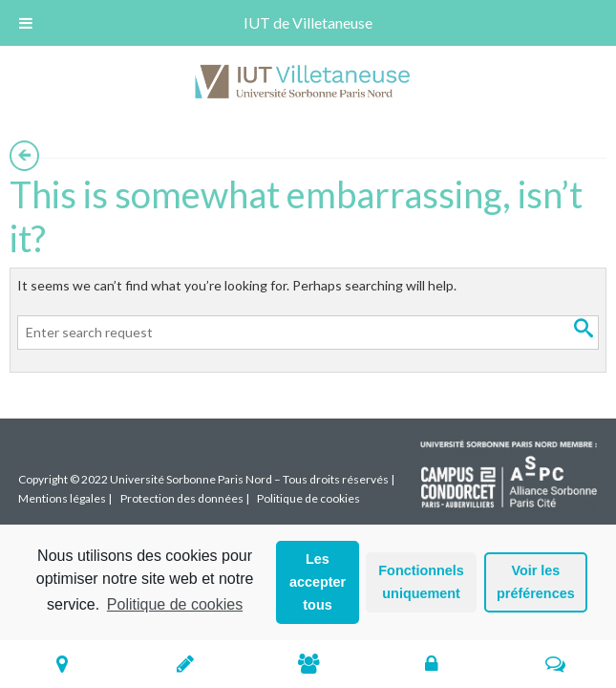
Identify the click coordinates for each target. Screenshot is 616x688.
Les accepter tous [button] (318, 582)
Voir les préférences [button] (536, 582)
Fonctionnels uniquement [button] (421, 582)
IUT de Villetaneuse (308, 22)
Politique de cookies (175, 604)
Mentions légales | (65, 498)
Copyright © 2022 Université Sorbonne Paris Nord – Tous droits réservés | (206, 479)
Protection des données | (185, 498)
